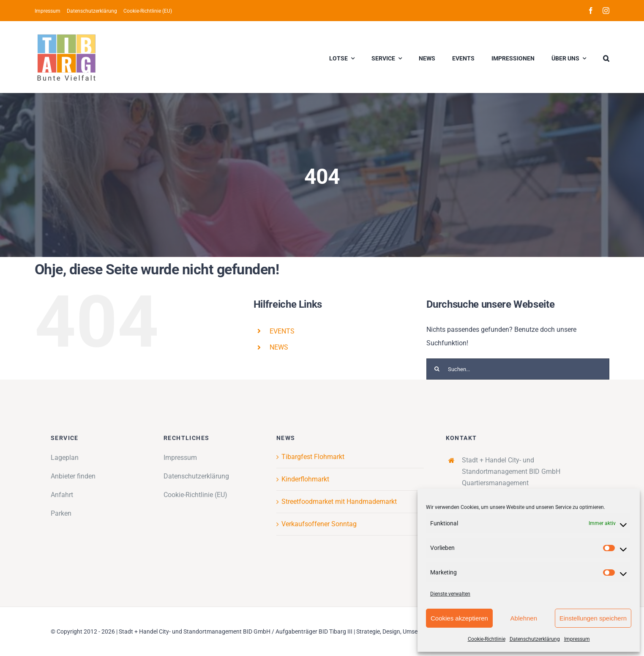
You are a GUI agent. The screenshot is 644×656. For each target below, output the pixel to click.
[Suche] (437, 369)
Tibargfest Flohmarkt (313, 457)
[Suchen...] (518, 369)
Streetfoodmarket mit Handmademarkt (339, 502)
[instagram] (606, 11)
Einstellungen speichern (593, 618)
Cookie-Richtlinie (487, 639)
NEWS (279, 347)
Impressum (577, 639)
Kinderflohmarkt (305, 479)
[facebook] (591, 11)
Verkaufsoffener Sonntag (319, 524)
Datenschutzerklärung (535, 639)
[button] (606, 57)
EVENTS (282, 331)
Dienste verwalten (450, 594)
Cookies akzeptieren (459, 618)
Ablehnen (524, 618)
